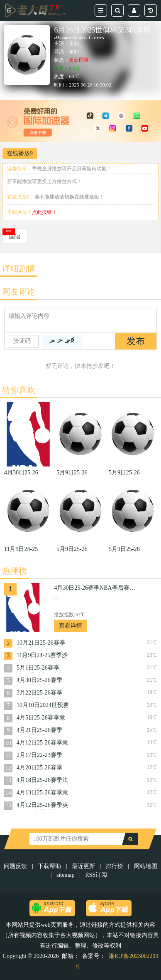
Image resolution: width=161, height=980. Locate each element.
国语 (15, 237)
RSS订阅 (96, 875)
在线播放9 (20, 153)
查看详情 (71, 626)
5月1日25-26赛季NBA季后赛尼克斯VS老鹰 (40, 669)
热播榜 (15, 571)
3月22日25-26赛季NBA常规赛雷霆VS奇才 (41, 693)
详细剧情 (19, 268)
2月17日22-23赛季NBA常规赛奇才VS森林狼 (41, 756)
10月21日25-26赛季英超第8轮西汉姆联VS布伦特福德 (41, 644)
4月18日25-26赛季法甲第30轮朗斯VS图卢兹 (44, 781)
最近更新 (83, 866)
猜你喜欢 (19, 390)
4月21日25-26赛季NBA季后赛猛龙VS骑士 (41, 731)
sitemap (66, 875)
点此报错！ (44, 212)
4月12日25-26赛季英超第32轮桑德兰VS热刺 (44, 806)
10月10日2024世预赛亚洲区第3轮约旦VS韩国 (43, 706)
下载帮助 (49, 866)
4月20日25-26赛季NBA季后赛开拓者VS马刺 (40, 768)
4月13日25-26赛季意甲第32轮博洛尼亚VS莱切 (44, 793)
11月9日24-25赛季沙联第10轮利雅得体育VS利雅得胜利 (43, 656)
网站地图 (146, 866)
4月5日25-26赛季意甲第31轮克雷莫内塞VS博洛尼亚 (43, 718)
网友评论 (19, 292)
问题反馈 (16, 866)
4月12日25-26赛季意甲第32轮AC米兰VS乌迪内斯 (42, 743)
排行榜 (115, 866)
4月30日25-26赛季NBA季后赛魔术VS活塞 (41, 681)
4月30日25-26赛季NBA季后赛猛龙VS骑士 (95, 588)
